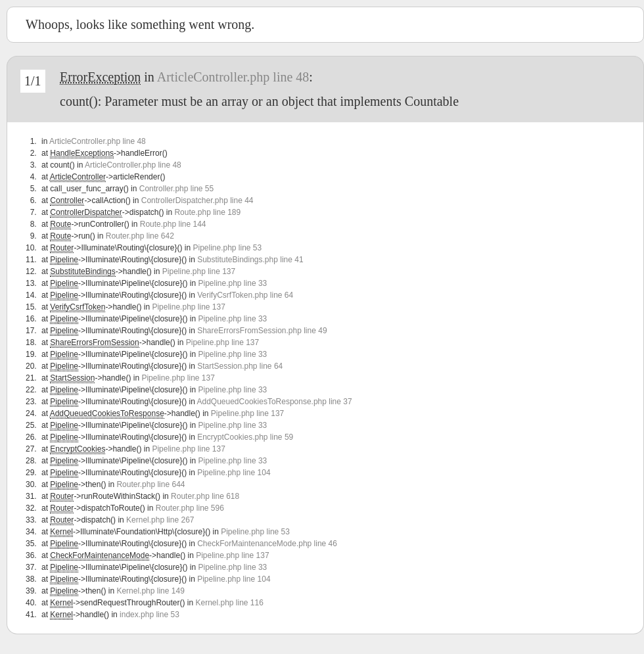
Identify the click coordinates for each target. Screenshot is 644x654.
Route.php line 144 (173, 224)
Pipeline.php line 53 (227, 248)
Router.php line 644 (150, 484)
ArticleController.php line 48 (233, 77)
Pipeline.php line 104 (234, 473)
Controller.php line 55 (176, 189)
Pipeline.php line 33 (232, 283)
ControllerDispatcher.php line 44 (197, 200)
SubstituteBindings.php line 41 (250, 260)
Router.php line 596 (190, 508)
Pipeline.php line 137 (199, 271)
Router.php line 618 (205, 496)
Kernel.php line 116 (229, 603)
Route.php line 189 (207, 212)
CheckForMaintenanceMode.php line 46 (267, 544)
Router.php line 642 (140, 236)
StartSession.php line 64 (240, 366)
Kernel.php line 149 (150, 591)
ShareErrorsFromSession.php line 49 (262, 331)
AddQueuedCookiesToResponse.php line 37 (274, 402)
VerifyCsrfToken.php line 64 (245, 295)
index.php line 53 (149, 615)
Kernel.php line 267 (160, 520)
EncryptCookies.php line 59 (245, 437)
